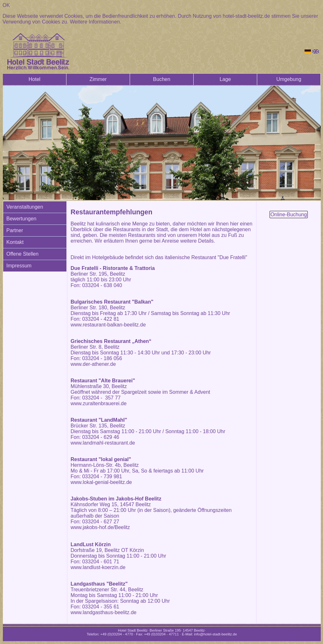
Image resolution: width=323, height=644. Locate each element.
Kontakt (15, 242)
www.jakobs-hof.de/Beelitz (100, 527)
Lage (225, 79)
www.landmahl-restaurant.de (103, 443)
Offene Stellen (22, 254)
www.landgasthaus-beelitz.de (103, 612)
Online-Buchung (289, 215)
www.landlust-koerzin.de (98, 567)
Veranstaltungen (25, 207)
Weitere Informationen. (96, 22)
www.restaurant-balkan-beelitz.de (108, 325)
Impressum (19, 266)
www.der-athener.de (93, 364)
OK (6, 5)
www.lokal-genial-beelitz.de (101, 482)
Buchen (161, 79)
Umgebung (289, 79)
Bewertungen (21, 219)
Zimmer (98, 79)
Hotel (34, 79)
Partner (15, 230)
